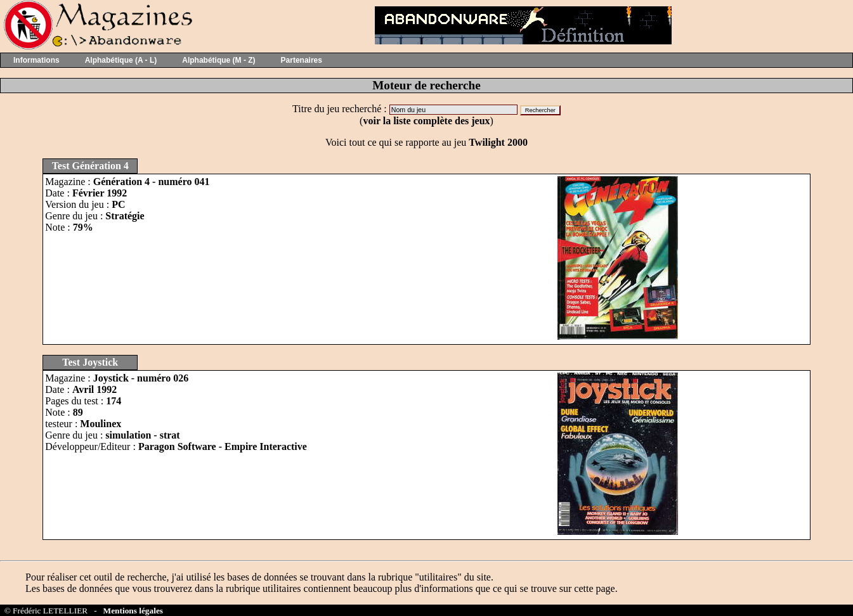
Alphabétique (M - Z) (218, 60)
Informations (36, 60)
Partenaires (302, 60)
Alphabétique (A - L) (121, 60)
